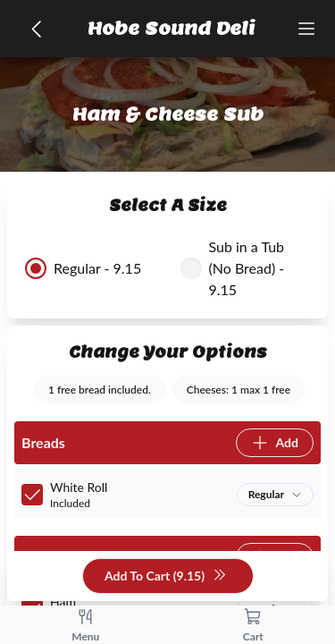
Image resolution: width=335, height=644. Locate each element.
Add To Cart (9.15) (166, 576)
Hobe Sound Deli (172, 29)
